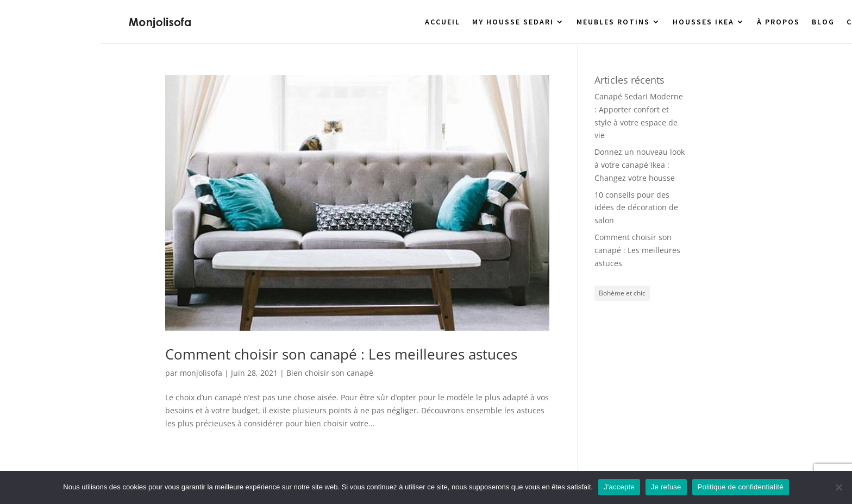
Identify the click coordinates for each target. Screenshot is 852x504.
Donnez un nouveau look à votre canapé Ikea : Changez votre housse (640, 165)
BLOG (823, 22)
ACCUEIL (443, 22)
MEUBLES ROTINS (613, 22)
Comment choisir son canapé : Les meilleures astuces (341, 354)
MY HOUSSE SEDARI (513, 22)
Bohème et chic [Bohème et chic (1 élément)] (622, 293)
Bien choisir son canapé (330, 373)
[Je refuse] (838, 487)
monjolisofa (201, 373)
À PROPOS (778, 22)
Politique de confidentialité (741, 487)
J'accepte (619, 487)
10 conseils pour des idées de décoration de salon (636, 208)
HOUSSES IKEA (703, 22)
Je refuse (666, 487)
